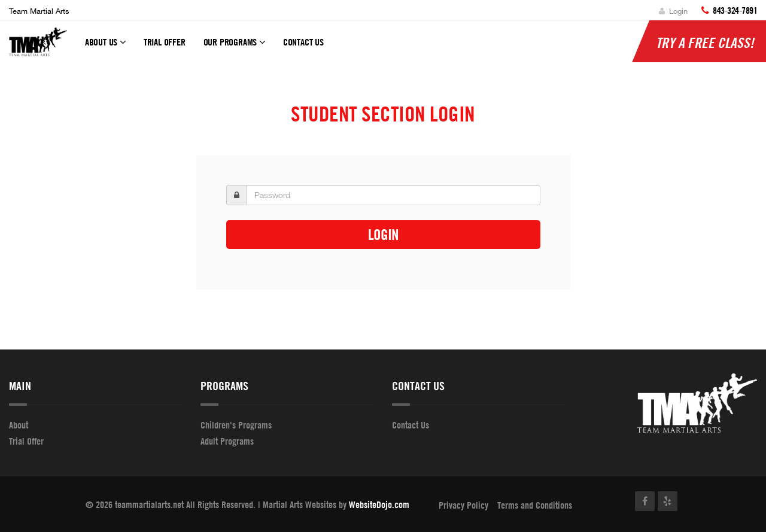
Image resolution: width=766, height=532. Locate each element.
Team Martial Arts (39, 11)
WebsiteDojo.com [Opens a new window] (379, 504)
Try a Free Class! (705, 42)
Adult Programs (227, 441)
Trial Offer (165, 42)
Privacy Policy (463, 505)
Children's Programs (236, 425)
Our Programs (234, 47)
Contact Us (303, 42)
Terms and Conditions (535, 505)
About (19, 425)
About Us (105, 47)
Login (673, 11)
